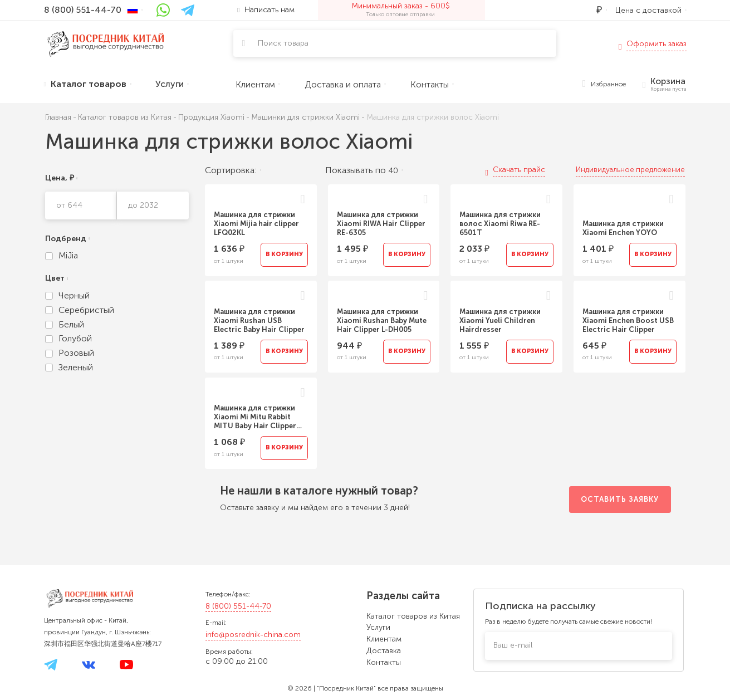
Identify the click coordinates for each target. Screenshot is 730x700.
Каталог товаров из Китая (413, 616)
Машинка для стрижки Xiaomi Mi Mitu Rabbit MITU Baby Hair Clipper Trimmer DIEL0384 (255, 417)
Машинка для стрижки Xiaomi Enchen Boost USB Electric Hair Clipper (628, 320)
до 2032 (143, 205)
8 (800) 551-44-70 (238, 606)
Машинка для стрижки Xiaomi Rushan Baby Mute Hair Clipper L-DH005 (382, 320)
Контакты (384, 662)
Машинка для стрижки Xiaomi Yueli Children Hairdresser (500, 320)
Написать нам (266, 10)
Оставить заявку (620, 499)
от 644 (69, 205)
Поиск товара (283, 43)
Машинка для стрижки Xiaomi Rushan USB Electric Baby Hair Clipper (259, 320)
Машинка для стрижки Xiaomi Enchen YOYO (623, 228)
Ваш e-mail (513, 645)
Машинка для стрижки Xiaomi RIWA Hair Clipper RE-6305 (381, 224)
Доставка (384, 651)
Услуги (378, 627)
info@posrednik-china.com (253, 635)
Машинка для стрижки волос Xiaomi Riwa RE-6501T (500, 224)
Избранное (604, 84)
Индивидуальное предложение (630, 170)
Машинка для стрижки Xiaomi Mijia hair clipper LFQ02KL (256, 224)
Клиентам (384, 639)
